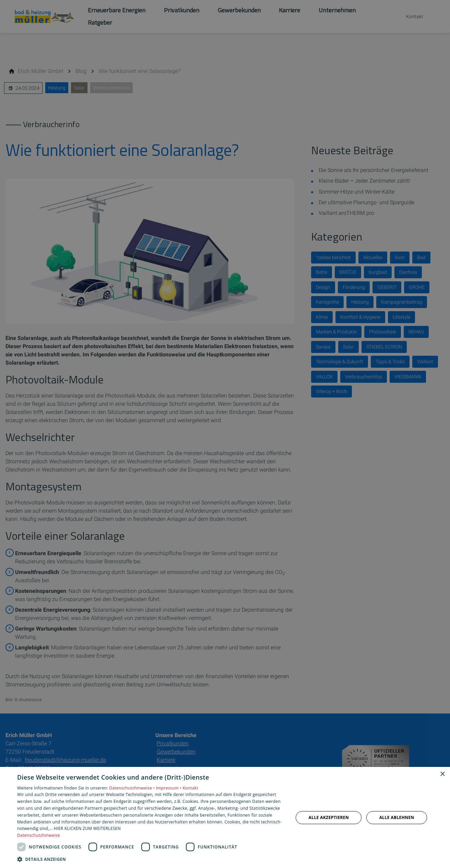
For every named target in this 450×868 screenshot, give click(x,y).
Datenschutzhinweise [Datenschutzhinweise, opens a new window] (39, 835)
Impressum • (169, 788)
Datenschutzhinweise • (132, 788)
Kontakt (190, 788)
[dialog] (225, 817)
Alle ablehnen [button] (397, 817)
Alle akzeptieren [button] (329, 817)
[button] (151, 859)
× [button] (442, 774)
